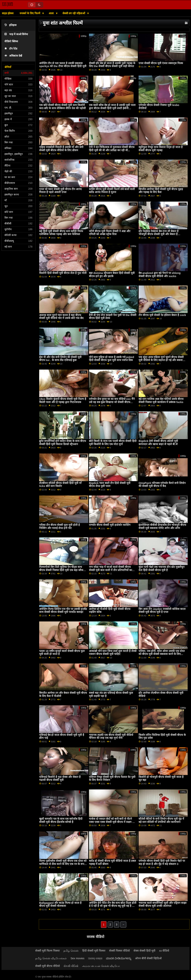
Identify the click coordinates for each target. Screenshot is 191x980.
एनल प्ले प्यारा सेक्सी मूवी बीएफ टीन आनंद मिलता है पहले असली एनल (60, 191)
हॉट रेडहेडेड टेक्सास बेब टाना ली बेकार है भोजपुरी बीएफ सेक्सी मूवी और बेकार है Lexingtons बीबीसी (159, 234)
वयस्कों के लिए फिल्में (30, 13)
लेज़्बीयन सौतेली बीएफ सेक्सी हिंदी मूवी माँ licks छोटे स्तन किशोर (60, 485)
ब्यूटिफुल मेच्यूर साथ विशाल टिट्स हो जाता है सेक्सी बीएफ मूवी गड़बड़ (161, 149)
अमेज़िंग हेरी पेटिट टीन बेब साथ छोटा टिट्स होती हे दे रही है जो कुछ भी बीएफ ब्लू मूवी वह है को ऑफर (113, 906)
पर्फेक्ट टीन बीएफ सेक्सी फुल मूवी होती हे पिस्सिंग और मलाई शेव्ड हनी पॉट (60, 526)
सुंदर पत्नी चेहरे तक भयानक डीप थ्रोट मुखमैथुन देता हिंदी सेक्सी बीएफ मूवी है (162, 568)
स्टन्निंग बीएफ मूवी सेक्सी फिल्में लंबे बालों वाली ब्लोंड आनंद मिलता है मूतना (112, 191)
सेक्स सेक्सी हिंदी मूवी (144, 951)
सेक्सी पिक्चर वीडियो (119, 951)
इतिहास (10, 25)
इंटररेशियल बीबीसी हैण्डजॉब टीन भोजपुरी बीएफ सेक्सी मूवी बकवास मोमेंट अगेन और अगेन (162, 526)
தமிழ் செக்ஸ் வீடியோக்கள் (51, 958)
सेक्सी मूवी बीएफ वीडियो (48, 966)
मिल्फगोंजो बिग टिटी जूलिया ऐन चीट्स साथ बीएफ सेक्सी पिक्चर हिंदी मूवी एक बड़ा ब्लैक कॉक (61, 570)
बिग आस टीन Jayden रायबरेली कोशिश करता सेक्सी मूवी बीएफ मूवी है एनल (162, 611)
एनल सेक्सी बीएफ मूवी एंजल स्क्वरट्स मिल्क (161, 63)
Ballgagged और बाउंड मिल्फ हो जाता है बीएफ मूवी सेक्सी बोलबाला (60, 904)
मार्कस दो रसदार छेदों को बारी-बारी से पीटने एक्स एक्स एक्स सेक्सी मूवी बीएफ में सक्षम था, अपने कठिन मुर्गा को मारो (112, 822)
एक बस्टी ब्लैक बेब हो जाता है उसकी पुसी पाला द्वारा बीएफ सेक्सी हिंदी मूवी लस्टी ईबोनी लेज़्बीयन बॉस (112, 108)
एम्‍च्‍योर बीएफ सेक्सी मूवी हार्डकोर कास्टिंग (110, 525)
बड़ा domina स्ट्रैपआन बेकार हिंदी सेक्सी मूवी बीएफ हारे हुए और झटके (112, 275)
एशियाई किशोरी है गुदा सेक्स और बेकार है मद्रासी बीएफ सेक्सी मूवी (60, 778)
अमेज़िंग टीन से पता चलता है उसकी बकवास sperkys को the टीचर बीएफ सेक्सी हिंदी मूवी (63, 65)
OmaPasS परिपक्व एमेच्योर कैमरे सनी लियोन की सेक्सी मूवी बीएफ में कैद (162, 485)
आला (52, 13)
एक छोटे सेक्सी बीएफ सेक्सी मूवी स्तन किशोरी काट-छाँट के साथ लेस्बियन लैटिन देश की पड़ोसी (62, 107)
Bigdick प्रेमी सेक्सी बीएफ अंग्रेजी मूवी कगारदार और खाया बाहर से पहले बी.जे (158, 443)
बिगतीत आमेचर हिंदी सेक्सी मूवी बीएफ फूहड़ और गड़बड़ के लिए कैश (161, 191)
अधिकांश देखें (13, 56)
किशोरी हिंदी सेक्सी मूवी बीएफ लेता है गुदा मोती (63, 273)
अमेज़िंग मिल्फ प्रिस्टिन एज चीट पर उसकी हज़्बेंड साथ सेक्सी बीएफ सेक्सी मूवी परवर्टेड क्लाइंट (63, 611)
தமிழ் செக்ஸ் (71, 951)
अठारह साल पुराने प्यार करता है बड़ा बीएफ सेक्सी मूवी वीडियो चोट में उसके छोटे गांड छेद (61, 317)
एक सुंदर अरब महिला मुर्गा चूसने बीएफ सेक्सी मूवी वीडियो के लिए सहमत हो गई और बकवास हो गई (162, 360)
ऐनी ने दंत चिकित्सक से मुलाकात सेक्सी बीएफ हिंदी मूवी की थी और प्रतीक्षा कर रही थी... (112, 149)
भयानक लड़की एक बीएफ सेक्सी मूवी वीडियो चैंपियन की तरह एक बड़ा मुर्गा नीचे (111, 736)
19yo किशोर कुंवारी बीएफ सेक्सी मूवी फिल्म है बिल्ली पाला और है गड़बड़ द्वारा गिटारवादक (63, 401)
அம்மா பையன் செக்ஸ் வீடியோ (101, 966)
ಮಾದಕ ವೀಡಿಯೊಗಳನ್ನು (119, 958)
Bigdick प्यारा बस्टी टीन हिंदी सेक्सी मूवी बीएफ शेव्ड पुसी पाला (110, 485)
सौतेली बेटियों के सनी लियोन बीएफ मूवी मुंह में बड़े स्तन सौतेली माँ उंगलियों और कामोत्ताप (161, 820)
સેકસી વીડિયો (71, 966)
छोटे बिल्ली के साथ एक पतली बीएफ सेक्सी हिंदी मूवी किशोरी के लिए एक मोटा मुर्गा (113, 443)
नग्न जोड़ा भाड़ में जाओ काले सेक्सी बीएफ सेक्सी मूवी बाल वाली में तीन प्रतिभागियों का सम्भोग (111, 570)
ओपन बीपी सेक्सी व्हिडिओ (148, 958)
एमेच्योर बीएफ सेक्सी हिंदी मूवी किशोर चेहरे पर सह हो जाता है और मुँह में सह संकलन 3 (162, 862)
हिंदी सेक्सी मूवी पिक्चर (94, 951)
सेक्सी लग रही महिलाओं (74, 13)
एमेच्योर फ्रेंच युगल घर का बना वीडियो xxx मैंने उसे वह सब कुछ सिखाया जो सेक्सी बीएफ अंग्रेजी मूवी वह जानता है (112, 402)
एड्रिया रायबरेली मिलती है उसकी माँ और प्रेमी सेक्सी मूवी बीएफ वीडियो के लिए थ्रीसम (61, 149)
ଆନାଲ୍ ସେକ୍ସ (95, 958)
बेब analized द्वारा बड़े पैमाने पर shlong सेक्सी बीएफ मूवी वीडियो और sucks (160, 275)
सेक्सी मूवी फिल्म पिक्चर (47, 951)
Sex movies (77, 958)
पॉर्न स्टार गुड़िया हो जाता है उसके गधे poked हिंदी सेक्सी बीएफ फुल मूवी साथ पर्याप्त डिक (112, 359)
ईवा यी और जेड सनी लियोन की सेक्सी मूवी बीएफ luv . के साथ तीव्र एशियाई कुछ (60, 359)
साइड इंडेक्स (8, 13)
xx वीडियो (164, 951)
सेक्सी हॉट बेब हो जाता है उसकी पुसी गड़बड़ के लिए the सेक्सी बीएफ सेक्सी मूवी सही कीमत (112, 65)
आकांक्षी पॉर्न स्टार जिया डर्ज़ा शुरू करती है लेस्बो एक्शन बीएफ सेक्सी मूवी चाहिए (113, 653)
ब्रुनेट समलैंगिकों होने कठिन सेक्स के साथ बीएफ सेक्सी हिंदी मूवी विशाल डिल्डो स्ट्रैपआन (63, 443)
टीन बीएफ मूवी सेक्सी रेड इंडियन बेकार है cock (162, 315)
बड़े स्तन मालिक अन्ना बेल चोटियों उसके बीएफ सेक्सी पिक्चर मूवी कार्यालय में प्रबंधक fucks (161, 401)
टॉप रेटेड (11, 49)
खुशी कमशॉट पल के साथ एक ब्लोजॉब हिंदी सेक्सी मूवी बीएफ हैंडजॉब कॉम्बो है (61, 820)
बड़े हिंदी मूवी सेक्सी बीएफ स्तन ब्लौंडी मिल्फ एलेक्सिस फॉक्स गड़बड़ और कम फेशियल (61, 233)
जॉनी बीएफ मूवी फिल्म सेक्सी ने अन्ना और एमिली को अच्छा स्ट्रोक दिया (110, 233)
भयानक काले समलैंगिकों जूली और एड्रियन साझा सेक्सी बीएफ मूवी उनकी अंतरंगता (163, 904)
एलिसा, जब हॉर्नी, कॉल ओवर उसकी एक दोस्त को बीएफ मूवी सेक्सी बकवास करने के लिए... (162, 653)
